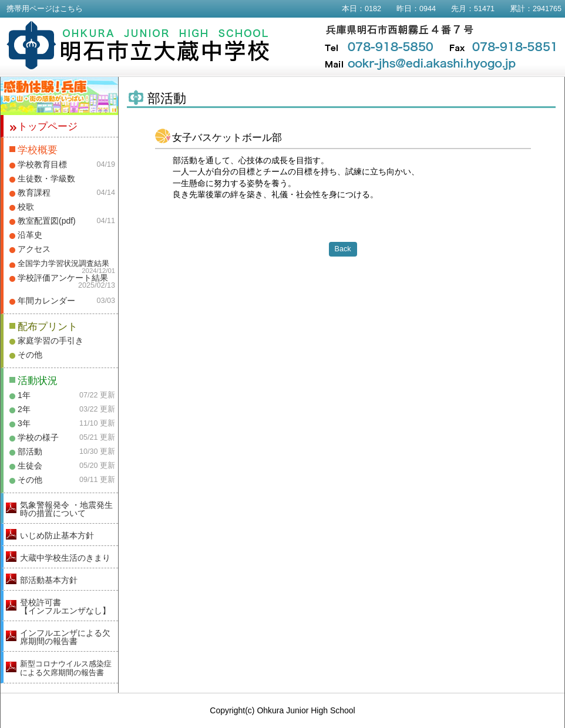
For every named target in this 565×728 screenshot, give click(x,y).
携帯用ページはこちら (45, 9)
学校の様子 (38, 437)
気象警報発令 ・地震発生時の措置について (66, 509)
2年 (24, 409)
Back (343, 249)
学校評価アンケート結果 (63, 278)
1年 (24, 395)
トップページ (48, 127)
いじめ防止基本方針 (57, 535)
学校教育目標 (42, 164)
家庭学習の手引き (51, 341)
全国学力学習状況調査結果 (63, 264)
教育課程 (34, 193)
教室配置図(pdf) (47, 221)
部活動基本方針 (49, 580)
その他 (30, 355)
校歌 (26, 207)
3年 (24, 423)
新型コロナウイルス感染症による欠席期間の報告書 (66, 668)
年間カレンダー (46, 301)
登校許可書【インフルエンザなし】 (65, 606)
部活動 (30, 451)
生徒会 (30, 466)
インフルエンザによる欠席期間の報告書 (65, 637)
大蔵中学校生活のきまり (65, 558)
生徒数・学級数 (46, 178)
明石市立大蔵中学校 (138, 45)
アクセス (34, 249)
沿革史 (30, 235)
